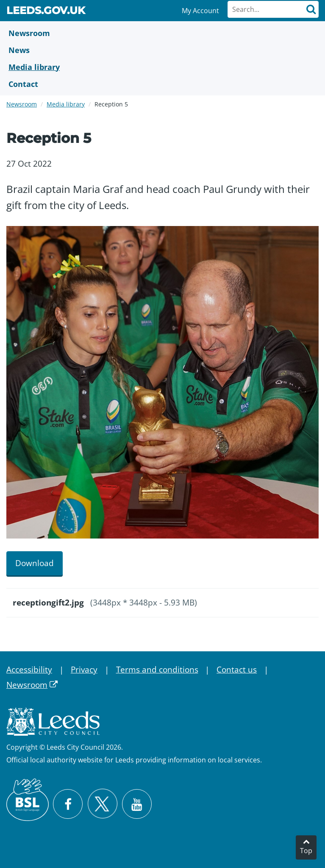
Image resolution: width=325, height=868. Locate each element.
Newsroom (22, 104)
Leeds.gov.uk (46, 12)
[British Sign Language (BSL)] (28, 800)
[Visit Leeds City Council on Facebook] (68, 804)
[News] (162, 50)
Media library (66, 104)
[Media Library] (162, 67)
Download (35, 563)
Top (306, 851)
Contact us (237, 670)
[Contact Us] (162, 84)
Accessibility (29, 670)
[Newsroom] (162, 33)
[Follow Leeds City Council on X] (102, 804)
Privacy (84, 670)
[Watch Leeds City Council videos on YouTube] (137, 804)
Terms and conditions (157, 670)
